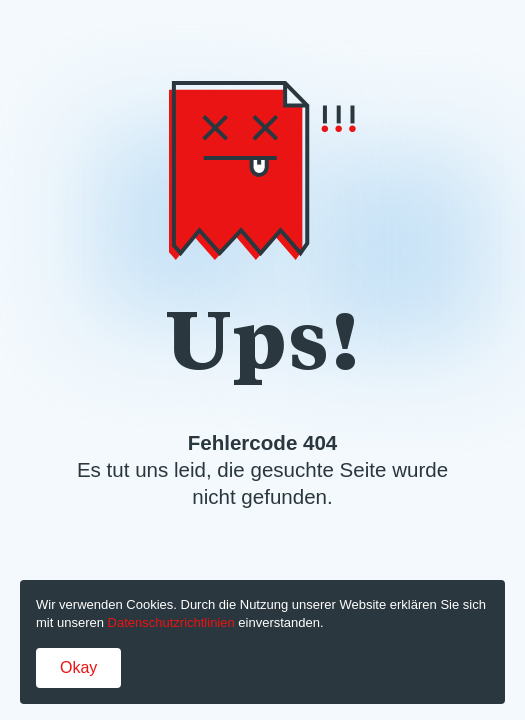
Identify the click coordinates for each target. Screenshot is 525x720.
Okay (78, 667)
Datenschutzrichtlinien (171, 622)
